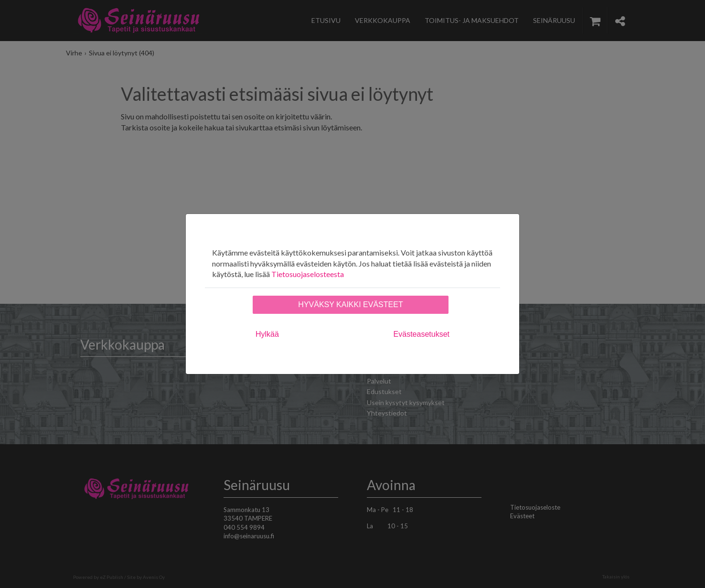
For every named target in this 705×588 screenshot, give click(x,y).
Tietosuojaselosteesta (308, 274)
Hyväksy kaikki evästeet (350, 305)
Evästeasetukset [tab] (422, 334)
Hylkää (267, 334)
